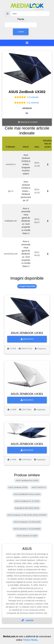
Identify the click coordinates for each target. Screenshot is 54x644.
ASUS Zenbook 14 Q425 (27, 536)
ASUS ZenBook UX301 (18, 487)
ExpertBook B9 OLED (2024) (27, 508)
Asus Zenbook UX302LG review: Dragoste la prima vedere (26, 164)
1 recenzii (34, 103)
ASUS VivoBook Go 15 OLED (27, 501)
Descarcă (27, 339)
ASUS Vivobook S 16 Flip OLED (27, 522)
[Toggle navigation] (27, 43)
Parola (21, 19)
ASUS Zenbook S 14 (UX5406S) (27, 529)
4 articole (34, 97)
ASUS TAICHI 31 (39, 487)
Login (21, 32)
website (28, 620)
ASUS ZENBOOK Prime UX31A (27, 494)
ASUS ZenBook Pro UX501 (27, 480)
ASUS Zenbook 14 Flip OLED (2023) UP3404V (27, 515)
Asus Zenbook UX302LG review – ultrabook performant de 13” (26, 191)
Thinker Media (30, 640)
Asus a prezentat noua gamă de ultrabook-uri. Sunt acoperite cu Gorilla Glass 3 (26, 221)
